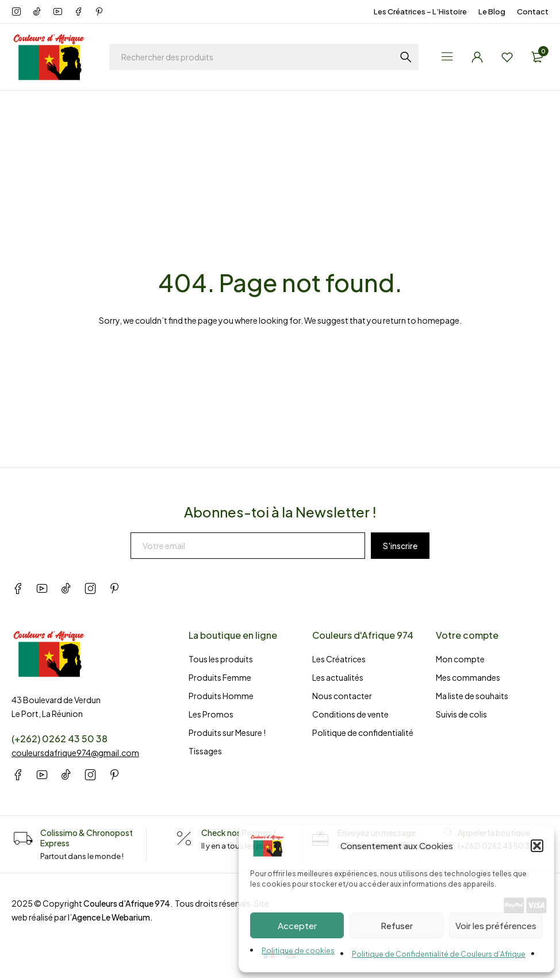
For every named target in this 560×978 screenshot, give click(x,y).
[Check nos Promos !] (184, 839)
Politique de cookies (298, 951)
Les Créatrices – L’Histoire (420, 11)
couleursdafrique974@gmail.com (75, 753)
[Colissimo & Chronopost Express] (23, 839)
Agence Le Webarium (111, 917)
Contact (533, 11)
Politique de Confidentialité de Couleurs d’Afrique (439, 954)
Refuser (397, 925)
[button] (537, 846)
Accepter (297, 925)
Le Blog (492, 11)
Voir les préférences (496, 925)
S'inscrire (400, 546)
